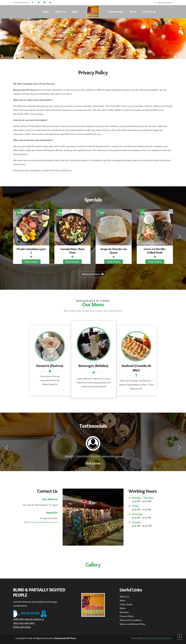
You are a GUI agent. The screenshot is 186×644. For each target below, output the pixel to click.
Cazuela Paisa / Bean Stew (72, 251)
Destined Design (152, 638)
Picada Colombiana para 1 (31, 251)
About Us (60, 12)
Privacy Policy (127, 616)
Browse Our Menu (93, 274)
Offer (133, 12)
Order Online (116, 12)
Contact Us (149, 12)
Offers (123, 608)
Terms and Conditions (131, 620)
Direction (124, 612)
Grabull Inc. (168, 638)
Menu (75, 12)
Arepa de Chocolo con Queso (114, 251)
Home (46, 12)
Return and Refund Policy (133, 624)
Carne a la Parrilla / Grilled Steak (155, 251)
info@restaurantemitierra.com (42, 522)
